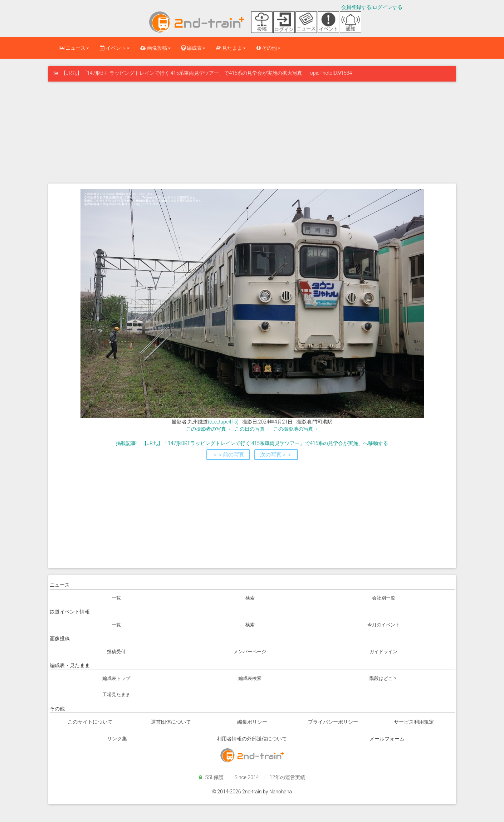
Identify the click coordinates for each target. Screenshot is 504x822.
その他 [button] (268, 48)
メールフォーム (387, 739)
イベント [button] (115, 48)
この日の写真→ (252, 429)
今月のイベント (384, 625)
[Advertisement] (252, 132)
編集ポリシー (252, 722)
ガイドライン (383, 652)
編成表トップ (116, 678)
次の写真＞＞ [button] (276, 455)
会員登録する (356, 7)
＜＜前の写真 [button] (228, 455)
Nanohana (281, 792)
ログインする (387, 7)
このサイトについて (90, 722)
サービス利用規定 (414, 722)
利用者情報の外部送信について (252, 739)
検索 (250, 598)
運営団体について (171, 722)
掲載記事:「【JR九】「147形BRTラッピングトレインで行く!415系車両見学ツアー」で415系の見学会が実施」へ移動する (252, 443)
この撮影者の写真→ (209, 429)
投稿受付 (116, 652)
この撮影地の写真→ (296, 429)
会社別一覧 (384, 598)
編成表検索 (250, 678)
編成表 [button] (193, 48)
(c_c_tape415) (223, 422)
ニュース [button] (74, 48)
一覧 (116, 598)
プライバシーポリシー (333, 722)
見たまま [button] (231, 48)
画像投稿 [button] (155, 48)
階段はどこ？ (383, 678)
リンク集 (117, 739)
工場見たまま (116, 694)
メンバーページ (250, 652)
